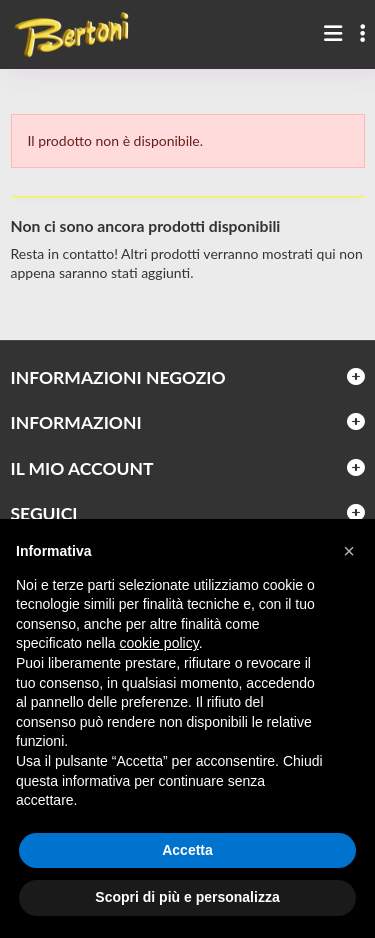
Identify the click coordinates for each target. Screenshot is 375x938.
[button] (349, 551)
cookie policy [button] (159, 643)
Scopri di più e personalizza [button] (187, 897)
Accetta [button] (187, 850)
